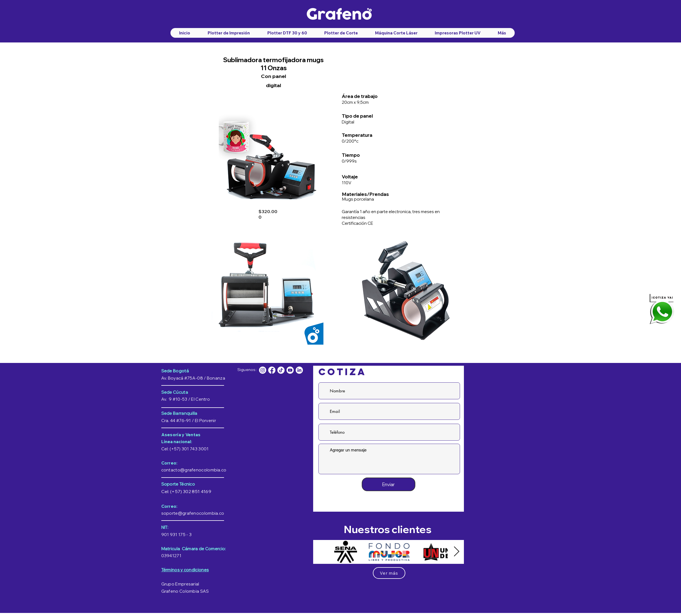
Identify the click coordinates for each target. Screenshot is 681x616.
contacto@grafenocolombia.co (194, 470)
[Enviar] (389, 484)
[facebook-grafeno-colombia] (272, 370)
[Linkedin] (299, 370)
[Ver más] (389, 573)
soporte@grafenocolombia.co (193, 513)
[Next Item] (457, 552)
